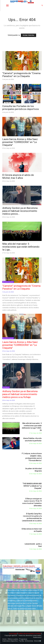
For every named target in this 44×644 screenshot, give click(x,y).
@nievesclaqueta (8, 282)
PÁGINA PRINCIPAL (29, 35)
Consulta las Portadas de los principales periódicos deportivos (21, 108)
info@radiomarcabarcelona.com (23, 581)
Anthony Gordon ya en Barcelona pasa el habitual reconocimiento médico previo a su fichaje (20, 394)
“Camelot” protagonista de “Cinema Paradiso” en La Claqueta (21, 75)
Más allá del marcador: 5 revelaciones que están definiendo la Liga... (21, 247)
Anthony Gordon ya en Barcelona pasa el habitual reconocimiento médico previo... (20, 211)
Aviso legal (13, 634)
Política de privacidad (26, 634)
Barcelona (6, 387)
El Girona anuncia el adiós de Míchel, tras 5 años (18, 176)
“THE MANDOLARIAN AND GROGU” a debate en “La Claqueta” (32, 486)
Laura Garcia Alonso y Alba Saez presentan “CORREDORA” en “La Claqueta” (20, 142)
